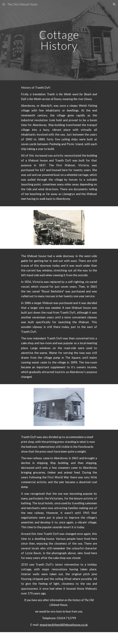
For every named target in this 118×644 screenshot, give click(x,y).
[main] (59, 40)
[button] (4, 4)
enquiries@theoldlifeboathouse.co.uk (64, 625)
